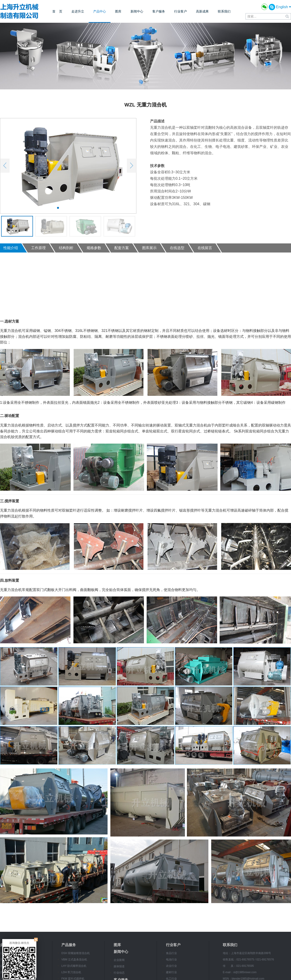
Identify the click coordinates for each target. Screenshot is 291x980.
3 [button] (72, 208)
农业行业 (171, 966)
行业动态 (119, 973)
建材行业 (171, 972)
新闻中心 (137, 11)
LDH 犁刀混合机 (71, 972)
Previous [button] (5, 166)
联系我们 (224, 11)
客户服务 (159, 11)
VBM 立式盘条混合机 (74, 960)
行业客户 (181, 11)
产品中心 (100, 11)
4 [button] (78, 208)
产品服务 (69, 945)
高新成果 (202, 11)
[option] (68, 166)
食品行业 (171, 953)
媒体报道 (119, 966)
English (283, 7)
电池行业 (171, 960)
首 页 (57, 11)
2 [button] (65, 208)
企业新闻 (119, 960)
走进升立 (78, 11)
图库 (118, 11)
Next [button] (132, 166)
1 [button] (58, 208)
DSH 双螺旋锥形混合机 (76, 953)
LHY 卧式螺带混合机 (74, 966)
